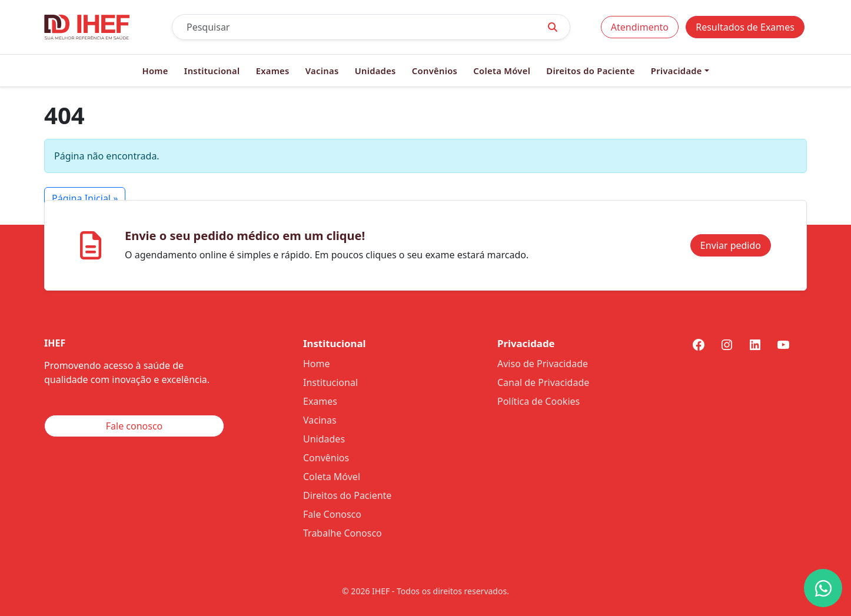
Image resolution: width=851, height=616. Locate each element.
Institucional (212, 71)
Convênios (435, 71)
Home (155, 71)
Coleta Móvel (502, 71)
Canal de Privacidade (543, 382)
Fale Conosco (332, 514)
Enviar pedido (731, 245)
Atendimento (640, 27)
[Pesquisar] (354, 27)
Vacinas (322, 71)
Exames (273, 71)
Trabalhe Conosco (343, 533)
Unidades (375, 71)
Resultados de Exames (745, 27)
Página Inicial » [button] (85, 198)
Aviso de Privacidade (543, 364)
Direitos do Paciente (590, 71)
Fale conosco (134, 426)
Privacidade (677, 71)
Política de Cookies (538, 401)
